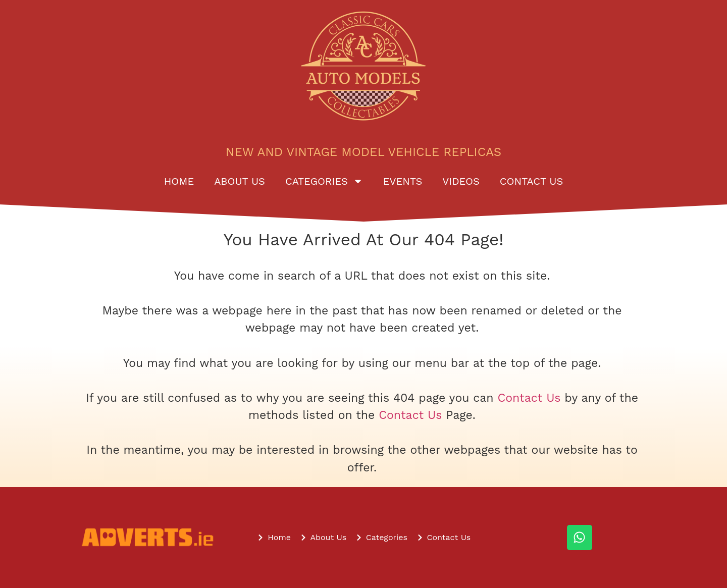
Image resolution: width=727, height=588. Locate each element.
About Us (240, 181)
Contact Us (531, 181)
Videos (461, 181)
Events (403, 181)
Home (179, 181)
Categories (324, 181)
